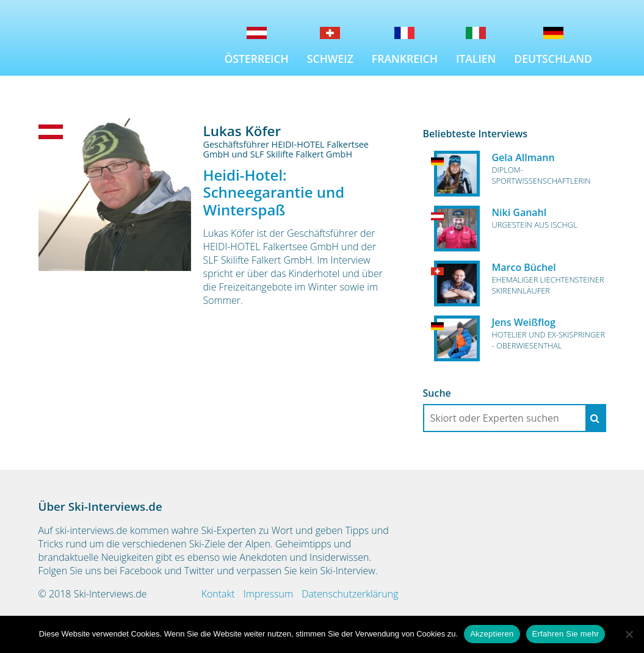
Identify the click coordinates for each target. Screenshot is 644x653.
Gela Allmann (523, 157)
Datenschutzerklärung (350, 594)
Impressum (268, 594)
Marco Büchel (524, 267)
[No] (629, 634)
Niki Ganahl (519, 212)
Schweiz (330, 59)
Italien (476, 59)
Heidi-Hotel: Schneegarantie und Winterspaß (274, 193)
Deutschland (553, 59)
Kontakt (218, 594)
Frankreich (405, 59)
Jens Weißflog (524, 322)
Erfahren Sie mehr (566, 634)
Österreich (257, 59)
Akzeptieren (492, 634)
